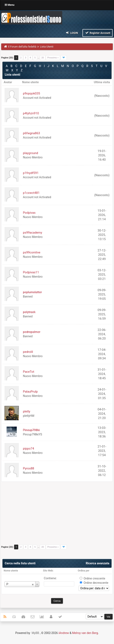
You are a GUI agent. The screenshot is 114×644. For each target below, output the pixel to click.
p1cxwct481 (31, 193)
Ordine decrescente (96, 583)
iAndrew (64, 633)
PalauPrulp (30, 392)
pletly (27, 411)
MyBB (35, 633)
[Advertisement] (57, 515)
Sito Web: (48, 571)
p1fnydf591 (31, 173)
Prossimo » (53, 58)
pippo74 (28, 449)
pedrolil (28, 352)
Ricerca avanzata (98, 563)
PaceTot (29, 372)
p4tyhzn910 (31, 113)
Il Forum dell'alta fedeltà (22, 47)
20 (43, 58)
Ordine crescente (94, 578)
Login (72, 33)
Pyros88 (29, 468)
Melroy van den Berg (85, 633)
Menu (10, 5)
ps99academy (33, 233)
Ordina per (84, 571)
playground (30, 153)
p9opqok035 (32, 93)
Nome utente (11, 571)
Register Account (98, 33)
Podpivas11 (31, 272)
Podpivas (29, 213)
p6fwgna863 (32, 133)
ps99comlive (32, 252)
